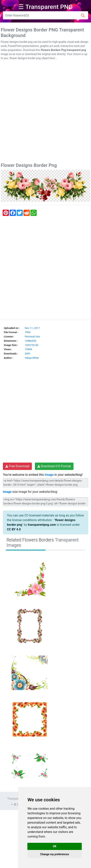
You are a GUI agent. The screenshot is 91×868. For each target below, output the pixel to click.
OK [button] (55, 846)
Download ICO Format (54, 466)
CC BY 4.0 (14, 529)
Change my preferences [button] (55, 854)
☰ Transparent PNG (45, 7)
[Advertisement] (45, 112)
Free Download (17, 466)
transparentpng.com (42, 525)
